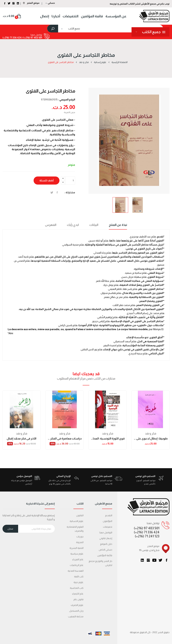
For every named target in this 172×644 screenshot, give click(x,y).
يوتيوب (154, 560)
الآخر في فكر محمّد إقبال (21, 439)
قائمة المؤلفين (105, 555)
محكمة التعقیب (76, 616)
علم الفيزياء (78, 559)
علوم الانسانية (77, 521)
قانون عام (79, 599)
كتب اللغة (79, 576)
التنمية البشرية (77, 548)
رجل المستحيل (76, 611)
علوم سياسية (77, 554)
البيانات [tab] (94, 225)
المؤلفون (107, 521)
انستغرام (148, 560)
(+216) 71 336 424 (147, 532)
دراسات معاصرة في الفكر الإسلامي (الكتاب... (64, 439)
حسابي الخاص (105, 550)
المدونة (80, 542)
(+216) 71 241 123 (147, 536)
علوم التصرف (77, 605)
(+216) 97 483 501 (147, 528)
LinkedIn (142, 560)
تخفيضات (108, 527)
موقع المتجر (31, 3)
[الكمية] (70, 181)
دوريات (80, 537)
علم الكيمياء (78, 594)
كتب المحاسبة (77, 588)
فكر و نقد (22, 434)
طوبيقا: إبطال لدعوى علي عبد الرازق (150, 439)
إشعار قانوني (106, 538)
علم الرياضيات (77, 565)
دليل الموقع (106, 544)
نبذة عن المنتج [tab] (118, 225)
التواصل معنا (106, 532)
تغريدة (52, 192)
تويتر (160, 560)
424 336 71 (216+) (12, 38)
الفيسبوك (166, 560)
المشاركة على (57, 192)
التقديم (109, 515)
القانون (80, 515)
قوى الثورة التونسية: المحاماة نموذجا (107, 439)
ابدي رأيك (73, 225)
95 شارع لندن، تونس (149, 550)
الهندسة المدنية (76, 571)
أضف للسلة (47, 180)
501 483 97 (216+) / (32, 38)
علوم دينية (79, 582)
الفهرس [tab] (51, 225)
